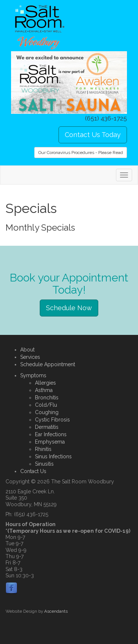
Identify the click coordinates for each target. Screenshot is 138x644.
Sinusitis (44, 464)
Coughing (47, 412)
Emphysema (50, 442)
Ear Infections (51, 434)
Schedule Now (69, 308)
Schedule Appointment (48, 364)
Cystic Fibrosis (52, 420)
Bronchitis (47, 398)
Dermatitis (47, 427)
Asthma (44, 390)
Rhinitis (43, 449)
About (27, 350)
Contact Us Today (93, 135)
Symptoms (33, 375)
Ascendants (56, 611)
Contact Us (33, 471)
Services (30, 357)
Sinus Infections (53, 456)
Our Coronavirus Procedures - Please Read (81, 153)
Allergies (45, 383)
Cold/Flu (46, 405)
